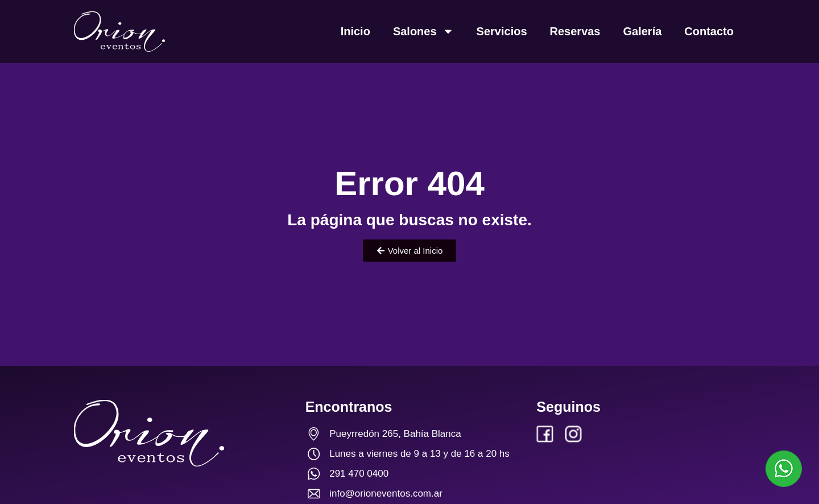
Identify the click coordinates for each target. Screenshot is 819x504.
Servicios (502, 31)
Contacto (709, 31)
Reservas (575, 31)
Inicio (355, 31)
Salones (423, 31)
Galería (643, 31)
